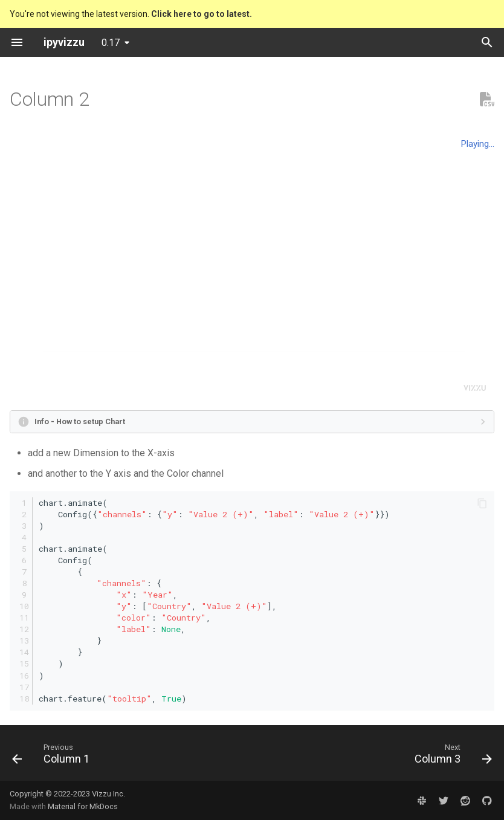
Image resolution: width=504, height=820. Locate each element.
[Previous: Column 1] (53, 757)
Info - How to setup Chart (80, 421)
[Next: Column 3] (451, 757)
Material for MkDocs (83, 806)
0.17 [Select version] (111, 43)
